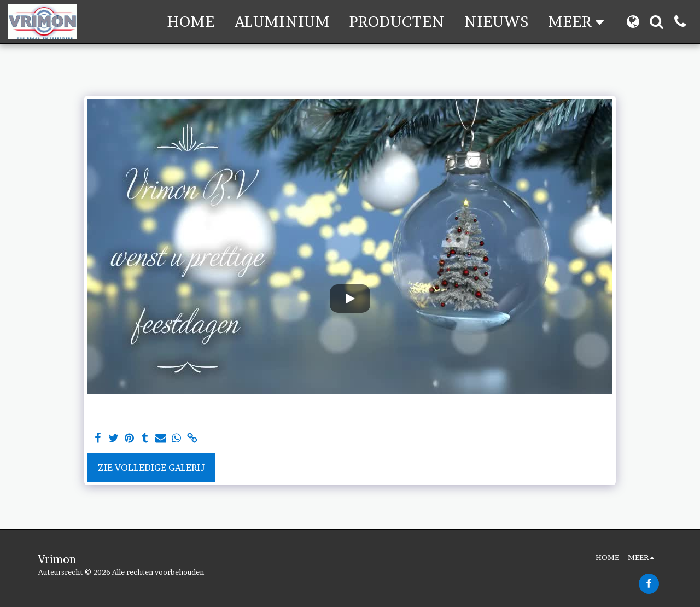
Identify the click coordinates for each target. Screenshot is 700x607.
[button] (657, 22)
